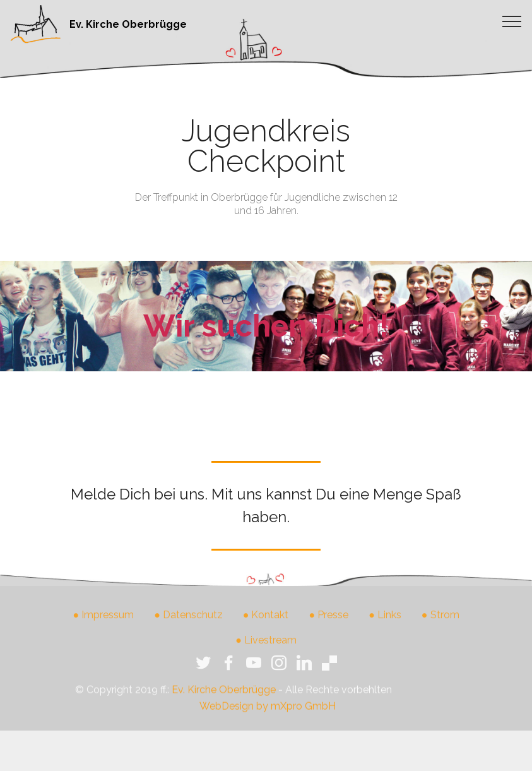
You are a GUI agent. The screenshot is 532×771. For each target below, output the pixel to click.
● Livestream (266, 649)
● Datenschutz (188, 624)
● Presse (329, 624)
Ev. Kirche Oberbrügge (128, 24)
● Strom (440, 624)
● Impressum (103, 624)
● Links (385, 624)
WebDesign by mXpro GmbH (268, 718)
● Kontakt (266, 624)
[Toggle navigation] (512, 21)
